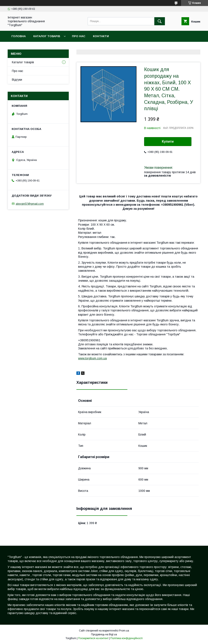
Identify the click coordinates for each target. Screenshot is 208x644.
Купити (168, 141)
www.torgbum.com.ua (92, 358)
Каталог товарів (47, 36)
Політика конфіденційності (126, 638)
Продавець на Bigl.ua (104, 634)
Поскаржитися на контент (93, 638)
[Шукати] (160, 21)
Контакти (101, 36)
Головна (19, 36)
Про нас (79, 36)
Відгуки (17, 80)
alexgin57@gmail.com (30, 204)
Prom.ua (124, 631)
